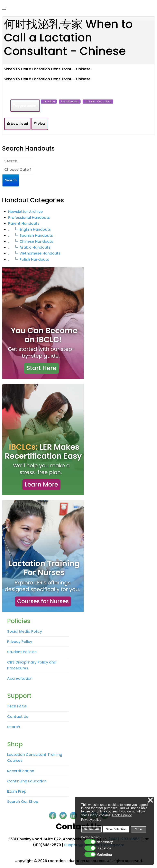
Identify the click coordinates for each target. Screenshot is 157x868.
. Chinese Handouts (31, 241)
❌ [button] (150, 800)
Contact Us (18, 717)
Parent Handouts (24, 223)
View (40, 124)
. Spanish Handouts (31, 235)
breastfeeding (70, 101)
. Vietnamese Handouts (34, 253)
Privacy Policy (20, 642)
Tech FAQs (17, 706)
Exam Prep (17, 791)
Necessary (105, 842)
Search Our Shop (23, 802)
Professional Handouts (29, 217)
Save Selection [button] (116, 829)
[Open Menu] (4, 8)
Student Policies (22, 652)
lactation (49, 101)
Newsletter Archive (25, 212)
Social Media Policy (25, 631)
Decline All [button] (91, 829)
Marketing (104, 855)
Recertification (21, 771)
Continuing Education (27, 781)
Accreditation (20, 678)
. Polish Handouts (29, 259)
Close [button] (138, 829)
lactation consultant (98, 101)
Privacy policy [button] (91, 820)
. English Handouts (30, 229)
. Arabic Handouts (29, 247)
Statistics (104, 848)
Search (14, 727)
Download (17, 124)
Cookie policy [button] (122, 815)
